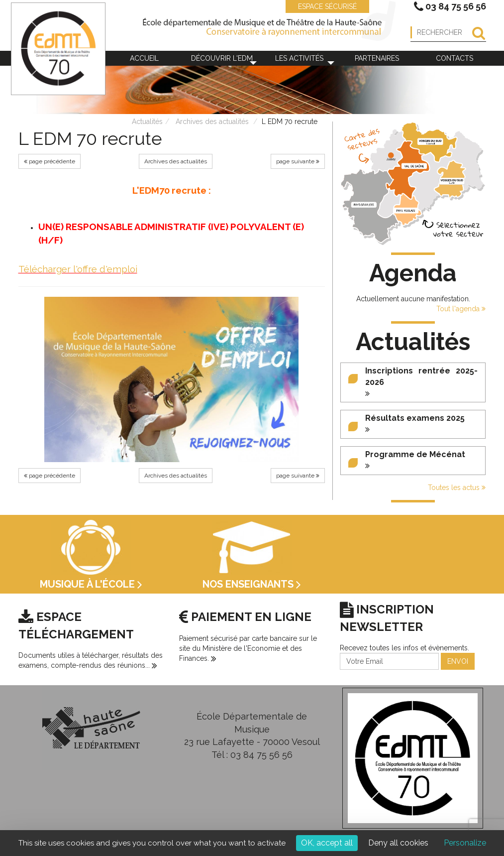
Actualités (147, 122)
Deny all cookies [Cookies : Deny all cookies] (398, 843)
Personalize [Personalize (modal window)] (465, 843)
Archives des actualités (212, 122)
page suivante (298, 161)
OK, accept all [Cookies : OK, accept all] (327, 843)
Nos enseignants (252, 584)
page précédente (50, 161)
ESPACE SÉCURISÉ (322, 6)
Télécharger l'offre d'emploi (78, 269)
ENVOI (458, 661)
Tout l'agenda (461, 309)
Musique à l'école (91, 584)
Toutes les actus (457, 488)
